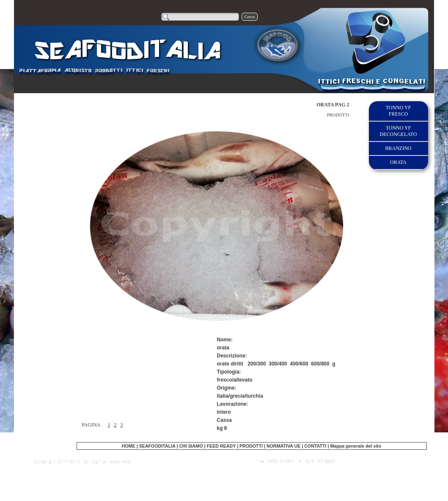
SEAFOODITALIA (157, 446)
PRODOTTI (251, 446)
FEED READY (222, 446)
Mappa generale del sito (356, 446)
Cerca (250, 17)
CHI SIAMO (191, 446)
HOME (129, 446)
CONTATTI (315, 446)
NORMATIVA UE (283, 446)
